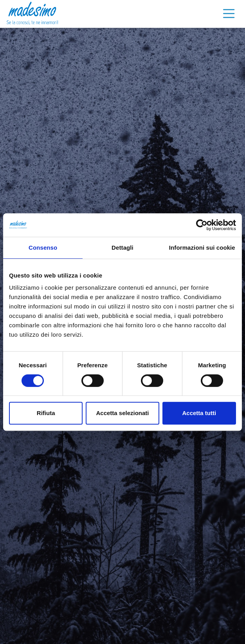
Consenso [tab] (43, 248)
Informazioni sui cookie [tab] (202, 248)
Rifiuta (46, 413)
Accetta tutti (199, 413)
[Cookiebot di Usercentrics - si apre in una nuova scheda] (202, 225)
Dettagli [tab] (122, 248)
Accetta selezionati (122, 413)
